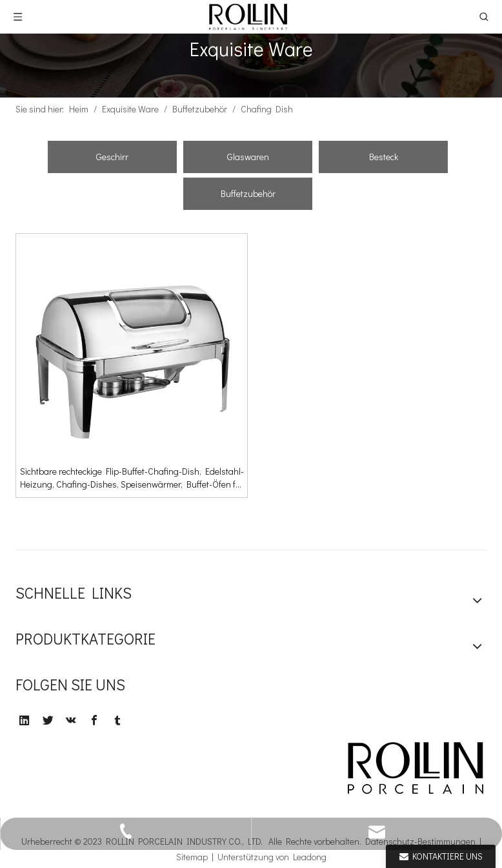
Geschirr (112, 157)
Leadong (310, 857)
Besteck (384, 157)
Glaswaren (248, 157)
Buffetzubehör (248, 193)
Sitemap (192, 857)
